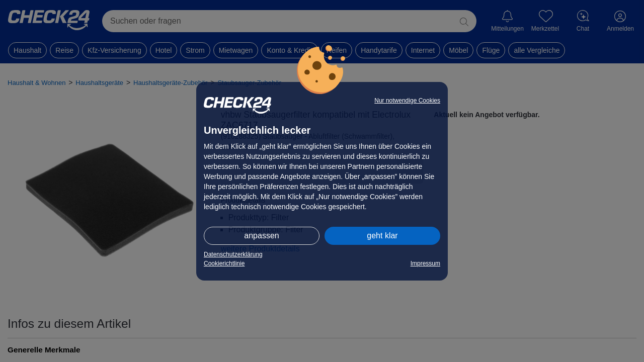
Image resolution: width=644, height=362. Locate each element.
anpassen (261, 236)
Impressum (425, 263)
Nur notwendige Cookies (407, 101)
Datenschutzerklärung (233, 254)
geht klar (382, 236)
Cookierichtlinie (224, 263)
